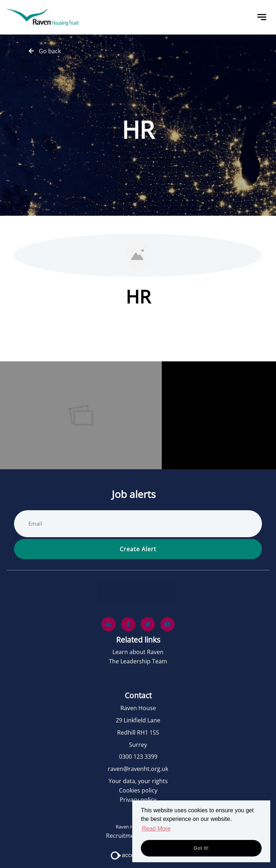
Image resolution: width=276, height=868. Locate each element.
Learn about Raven (138, 652)
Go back (50, 51)
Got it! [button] (201, 848)
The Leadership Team (138, 661)
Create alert (138, 549)
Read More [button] (156, 829)
